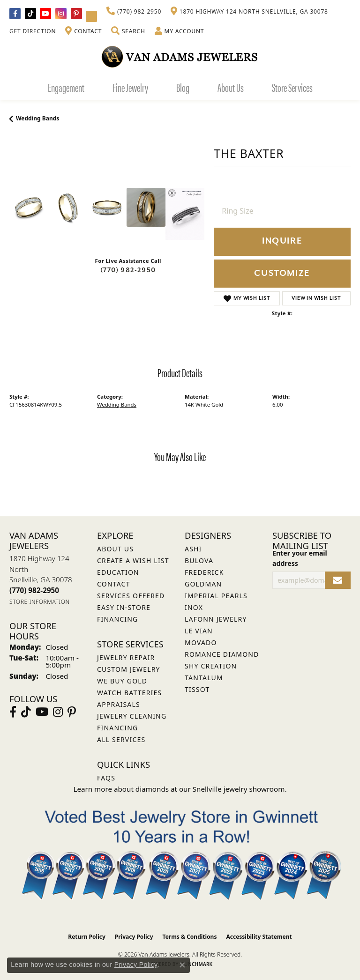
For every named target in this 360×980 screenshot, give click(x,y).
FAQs (106, 778)
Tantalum (204, 678)
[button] (128, 31)
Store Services (292, 87)
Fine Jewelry (130, 87)
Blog (183, 87)
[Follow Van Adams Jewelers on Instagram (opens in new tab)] (61, 14)
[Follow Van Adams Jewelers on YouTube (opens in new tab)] (91, 16)
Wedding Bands (37, 118)
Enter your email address (300, 558)
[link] (134, 12)
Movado (201, 642)
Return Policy (87, 937)
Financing (117, 728)
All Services (121, 739)
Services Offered (131, 596)
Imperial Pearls (216, 596)
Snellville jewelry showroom (239, 789)
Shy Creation (211, 666)
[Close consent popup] (182, 965)
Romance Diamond (222, 654)
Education (118, 572)
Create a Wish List (133, 561)
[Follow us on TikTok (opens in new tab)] (30, 14)
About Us (231, 87)
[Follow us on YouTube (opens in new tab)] (45, 14)
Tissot (197, 689)
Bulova (199, 561)
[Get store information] (40, 602)
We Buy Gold (122, 681)
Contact (114, 584)
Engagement (66, 87)
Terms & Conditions (190, 937)
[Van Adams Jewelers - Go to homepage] (180, 56)
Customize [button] (282, 273)
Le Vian (199, 631)
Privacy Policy (134, 937)
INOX (194, 607)
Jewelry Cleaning (132, 716)
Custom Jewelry (129, 669)
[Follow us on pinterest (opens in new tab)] (76, 14)
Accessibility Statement (259, 937)
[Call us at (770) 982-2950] (34, 590)
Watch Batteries (129, 693)
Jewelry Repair (126, 657)
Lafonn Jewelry (216, 619)
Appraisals (119, 704)
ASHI (193, 549)
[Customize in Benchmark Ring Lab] (185, 214)
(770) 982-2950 (128, 270)
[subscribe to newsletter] (338, 580)
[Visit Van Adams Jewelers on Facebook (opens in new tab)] (15, 14)
